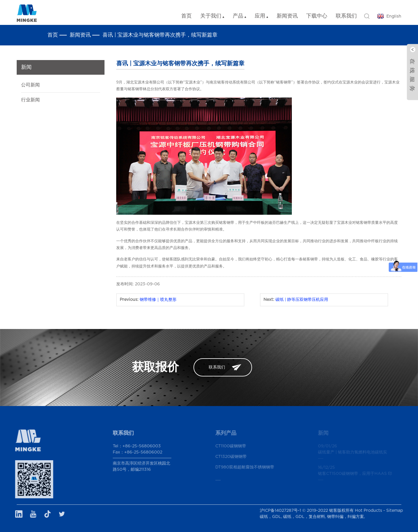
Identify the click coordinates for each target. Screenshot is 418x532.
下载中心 (317, 16)
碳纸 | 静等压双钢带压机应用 (302, 300)
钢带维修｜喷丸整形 (158, 300)
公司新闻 (30, 85)
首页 (186, 16)
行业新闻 (30, 100)
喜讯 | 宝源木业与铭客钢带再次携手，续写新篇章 (160, 35)
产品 (239, 16)
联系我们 (346, 16)
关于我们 (212, 16)
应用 (261, 16)
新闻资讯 (287, 16)
